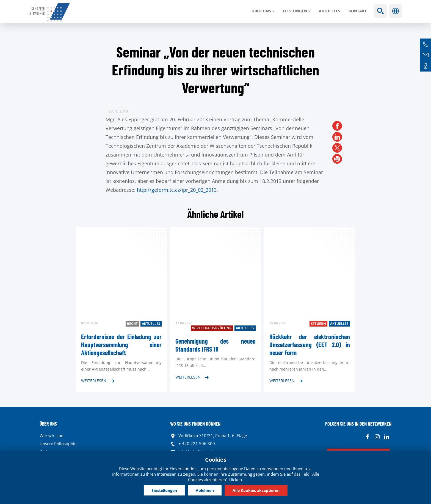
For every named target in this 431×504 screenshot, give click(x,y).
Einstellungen (163, 490)
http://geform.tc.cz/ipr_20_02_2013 (177, 190)
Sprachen (396, 11)
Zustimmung (240, 474)
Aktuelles (330, 11)
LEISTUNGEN (295, 11)
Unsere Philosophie (58, 443)
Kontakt (358, 11)
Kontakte (426, 66)
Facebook (367, 437)
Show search (380, 11)
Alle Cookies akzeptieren (257, 490)
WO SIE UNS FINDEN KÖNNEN (195, 424)
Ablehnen (205, 490)
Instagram (377, 437)
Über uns (261, 11)
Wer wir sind (52, 435)
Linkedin (387, 437)
